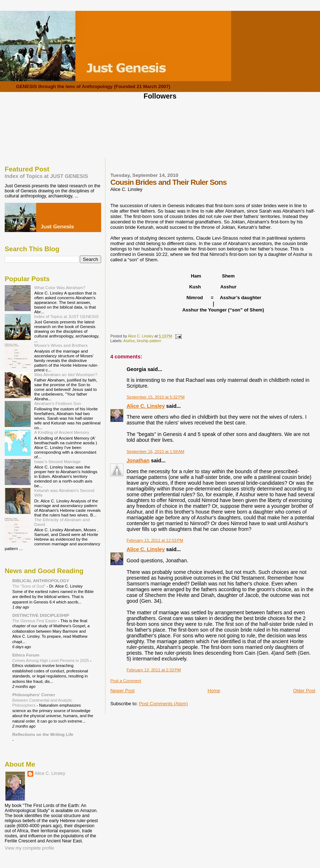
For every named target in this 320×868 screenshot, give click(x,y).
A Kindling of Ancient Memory (62, 432)
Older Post (304, 691)
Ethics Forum (26, 655)
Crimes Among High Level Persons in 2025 (51, 660)
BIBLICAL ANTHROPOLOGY (41, 581)
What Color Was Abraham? (60, 287)
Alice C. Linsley (146, 406)
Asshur (129, 341)
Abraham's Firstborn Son (58, 403)
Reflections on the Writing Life (43, 734)
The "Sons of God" (29, 586)
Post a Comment (126, 681)
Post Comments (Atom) (163, 704)
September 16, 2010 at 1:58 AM (155, 452)
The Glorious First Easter (35, 621)
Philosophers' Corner (34, 695)
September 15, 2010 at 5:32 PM (155, 397)
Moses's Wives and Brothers (61, 345)
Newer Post (122, 691)
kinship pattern (149, 341)
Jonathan (138, 461)
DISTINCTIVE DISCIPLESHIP (41, 615)
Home (214, 691)
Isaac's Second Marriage (58, 461)
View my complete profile (29, 848)
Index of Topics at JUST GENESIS (46, 176)
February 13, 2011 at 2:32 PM (153, 670)
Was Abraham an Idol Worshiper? (66, 374)
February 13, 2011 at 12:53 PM (155, 540)
